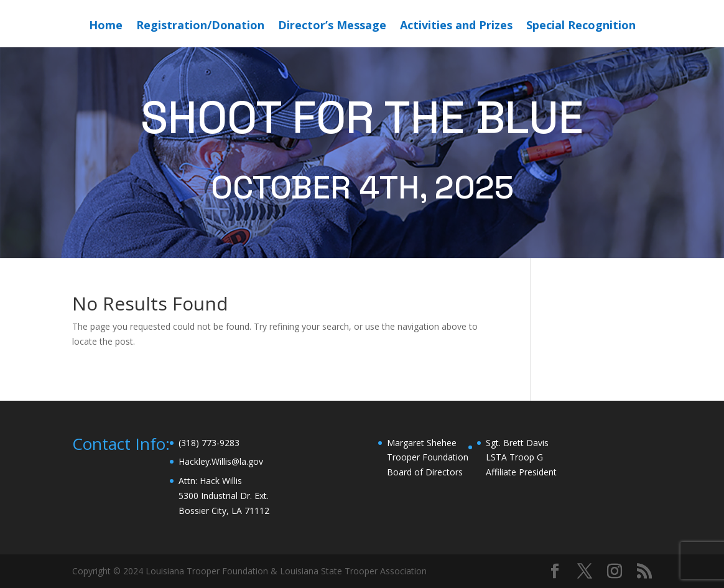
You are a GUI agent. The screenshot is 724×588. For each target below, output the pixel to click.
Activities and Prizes (456, 26)
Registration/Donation (200, 26)
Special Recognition (581, 26)
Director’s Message (332, 26)
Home (106, 26)
